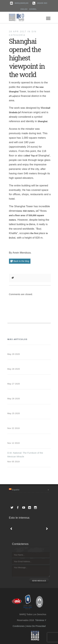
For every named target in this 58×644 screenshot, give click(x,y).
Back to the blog (21, 261)
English (24, 9)
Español (33, 9)
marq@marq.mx (22, 3)
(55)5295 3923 (42, 3)
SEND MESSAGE (39, 581)
